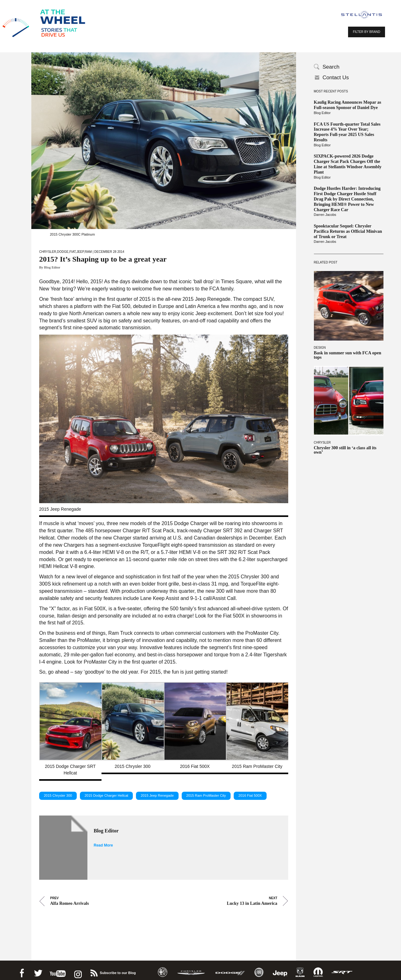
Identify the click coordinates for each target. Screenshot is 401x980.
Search (331, 67)
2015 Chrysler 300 (58, 793)
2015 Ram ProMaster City (206, 793)
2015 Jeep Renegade (157, 793)
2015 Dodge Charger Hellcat (106, 793)
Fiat (73, 252)
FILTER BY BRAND (366, 32)
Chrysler (322, 443)
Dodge (63, 252)
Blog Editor (322, 113)
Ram (88, 252)
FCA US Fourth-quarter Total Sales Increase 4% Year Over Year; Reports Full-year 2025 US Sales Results (347, 132)
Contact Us (336, 78)
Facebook (22, 969)
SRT (342, 970)
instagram (77, 969)
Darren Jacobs (325, 215)
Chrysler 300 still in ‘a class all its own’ (345, 450)
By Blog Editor (50, 267)
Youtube (58, 969)
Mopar (318, 970)
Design (320, 348)
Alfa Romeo (163, 970)
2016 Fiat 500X (250, 793)
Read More (103, 842)
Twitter (38, 969)
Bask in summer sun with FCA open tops (348, 355)
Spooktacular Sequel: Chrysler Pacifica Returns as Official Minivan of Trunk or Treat (348, 231)
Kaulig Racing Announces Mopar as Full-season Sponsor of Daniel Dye (348, 105)
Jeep (80, 252)
